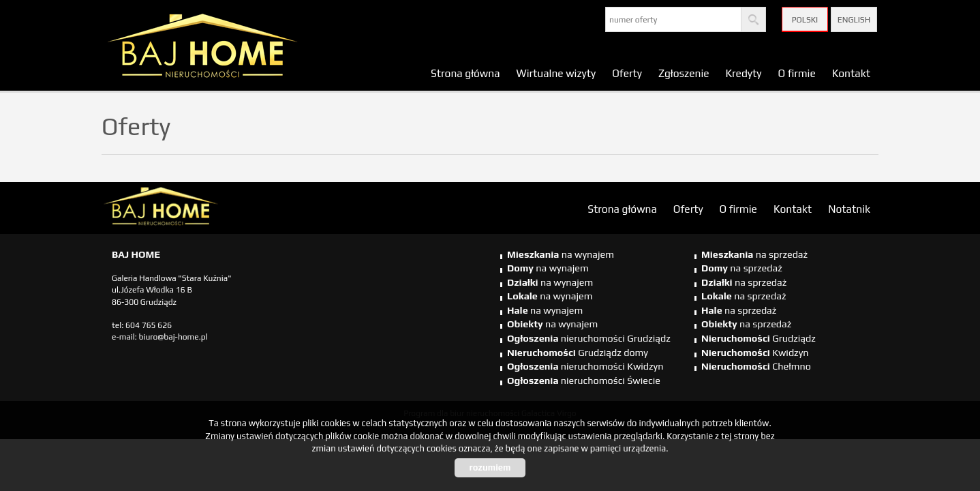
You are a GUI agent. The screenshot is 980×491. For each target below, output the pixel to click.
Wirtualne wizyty (556, 73)
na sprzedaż (754, 254)
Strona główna (465, 73)
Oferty (627, 73)
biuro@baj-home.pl (173, 337)
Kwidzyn (755, 353)
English (854, 20)
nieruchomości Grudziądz (589, 338)
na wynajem (561, 254)
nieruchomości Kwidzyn (585, 366)
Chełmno (756, 366)
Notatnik (849, 209)
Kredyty (744, 73)
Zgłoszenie (684, 73)
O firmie (796, 73)
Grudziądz (759, 338)
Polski (805, 20)
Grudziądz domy (578, 353)
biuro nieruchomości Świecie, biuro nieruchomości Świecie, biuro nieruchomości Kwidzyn (207, 209)
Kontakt (851, 73)
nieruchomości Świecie (584, 381)
